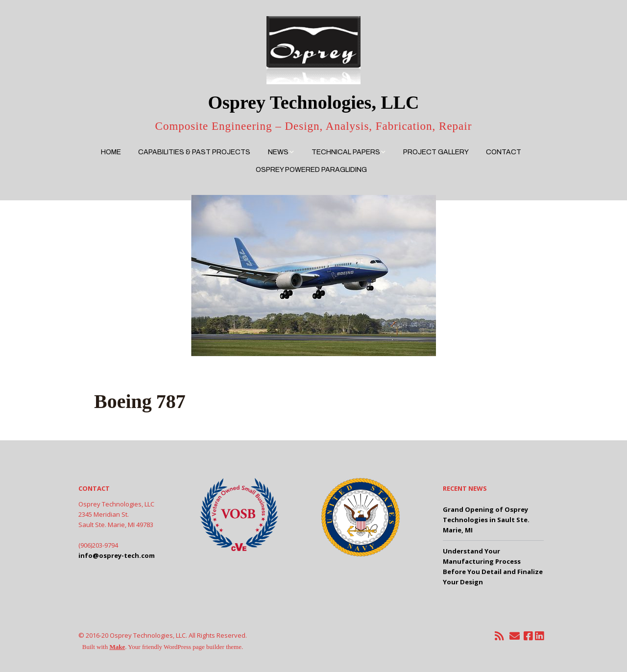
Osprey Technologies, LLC (313, 102)
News (278, 152)
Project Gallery (436, 152)
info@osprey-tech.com (117, 555)
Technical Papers (346, 152)
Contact (504, 152)
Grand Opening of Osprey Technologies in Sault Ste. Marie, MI (486, 520)
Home (111, 152)
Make (117, 647)
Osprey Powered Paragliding (311, 170)
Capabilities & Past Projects (194, 152)
